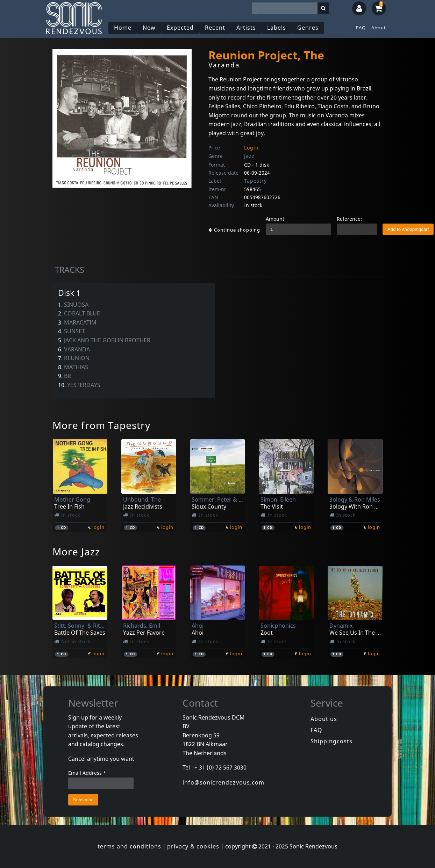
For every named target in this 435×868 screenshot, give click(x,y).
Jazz (249, 156)
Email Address (87, 773)
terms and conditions (129, 846)
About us (324, 719)
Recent (215, 28)
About (379, 28)
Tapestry (255, 181)
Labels (277, 28)
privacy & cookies (193, 846)
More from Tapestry (101, 425)
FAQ (361, 28)
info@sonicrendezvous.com (223, 782)
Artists (246, 28)
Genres (308, 28)
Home (123, 28)
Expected (180, 28)
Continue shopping (234, 230)
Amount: (276, 219)
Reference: (349, 219)
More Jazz (76, 552)
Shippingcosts (331, 741)
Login (251, 148)
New (149, 28)
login (98, 527)
